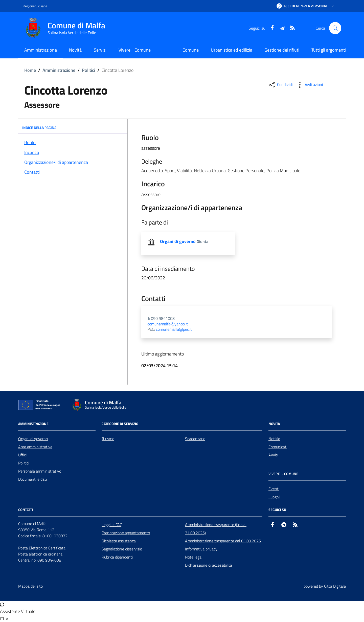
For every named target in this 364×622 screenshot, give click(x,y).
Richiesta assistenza (119, 541)
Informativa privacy (201, 549)
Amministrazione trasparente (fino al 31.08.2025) (216, 529)
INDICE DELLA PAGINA (73, 128)
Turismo (108, 439)
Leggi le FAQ (112, 525)
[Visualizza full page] (2, 618)
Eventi (274, 489)
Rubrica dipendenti (117, 557)
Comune (191, 50)
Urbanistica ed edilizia (232, 50)
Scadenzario (195, 439)
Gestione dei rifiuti (282, 50)
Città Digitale (335, 586)
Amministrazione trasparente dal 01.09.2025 (223, 541)
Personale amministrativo (40, 471)
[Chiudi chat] (7, 618)
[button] (306, 6)
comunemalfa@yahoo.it (168, 324)
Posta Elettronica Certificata (42, 548)
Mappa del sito (30, 586)
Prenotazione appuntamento (126, 533)
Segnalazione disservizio (122, 549)
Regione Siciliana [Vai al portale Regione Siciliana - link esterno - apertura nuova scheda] (35, 6)
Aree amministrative (35, 447)
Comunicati (278, 447)
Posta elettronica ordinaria (40, 554)
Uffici (22, 455)
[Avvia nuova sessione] (2, 604)
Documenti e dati (32, 479)
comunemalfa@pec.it (174, 329)
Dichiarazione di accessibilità (209, 565)
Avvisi (273, 455)
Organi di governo (33, 439)
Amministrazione (59, 70)
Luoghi (274, 497)
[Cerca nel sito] (335, 28)
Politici (88, 70)
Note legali (194, 557)
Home (30, 70)
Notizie (274, 439)
